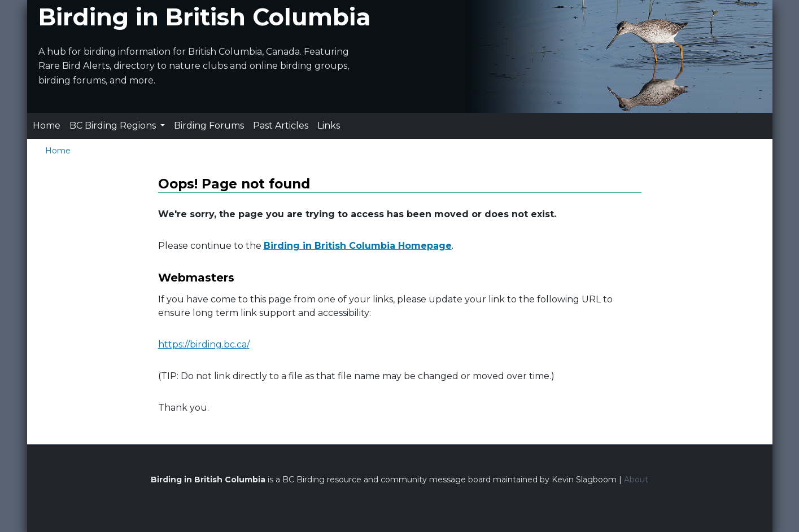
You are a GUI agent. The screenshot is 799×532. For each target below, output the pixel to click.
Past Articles (281, 126)
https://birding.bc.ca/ (204, 344)
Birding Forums (209, 126)
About (636, 480)
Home (47, 126)
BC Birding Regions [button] (114, 126)
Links (329, 126)
